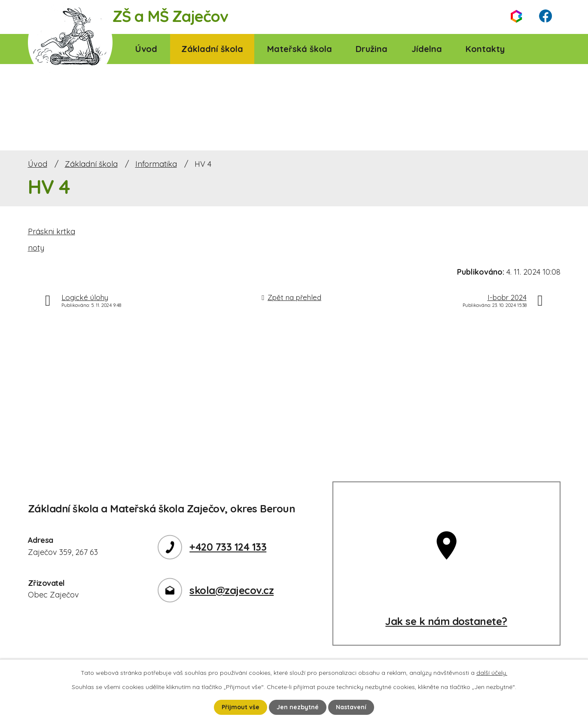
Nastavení (351, 707)
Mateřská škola (300, 49)
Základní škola (212, 49)
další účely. (492, 673)
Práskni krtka (52, 231)
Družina (372, 49)
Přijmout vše (241, 707)
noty (36, 248)
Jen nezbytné (298, 707)
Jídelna (427, 49)
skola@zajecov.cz (232, 590)
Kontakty (485, 49)
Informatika (156, 164)
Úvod (146, 49)
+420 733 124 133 (228, 547)
